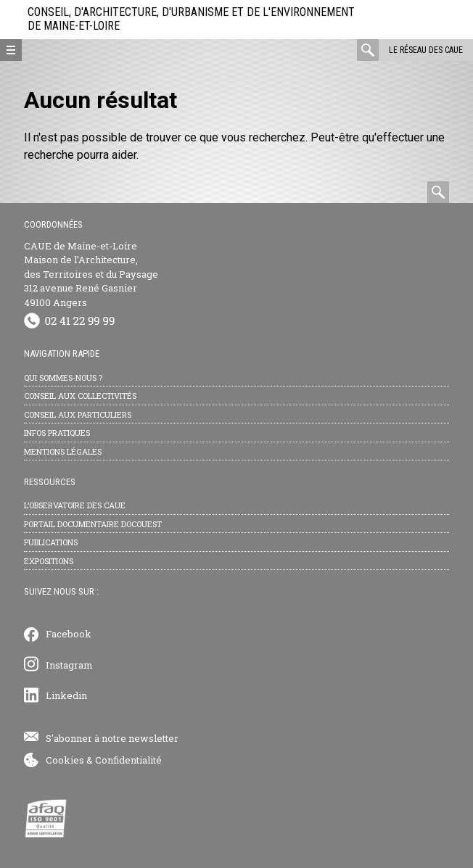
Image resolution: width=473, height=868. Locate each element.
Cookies (65, 760)
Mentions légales (63, 451)
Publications (51, 542)
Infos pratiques (57, 433)
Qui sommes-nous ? (63, 377)
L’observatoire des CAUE (75, 505)
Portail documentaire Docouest (93, 524)
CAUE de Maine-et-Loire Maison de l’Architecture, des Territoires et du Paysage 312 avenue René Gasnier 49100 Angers (91, 274)
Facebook (69, 634)
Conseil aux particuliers (78, 414)
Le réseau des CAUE (426, 50)
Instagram (69, 665)
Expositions (49, 561)
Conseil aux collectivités (80, 396)
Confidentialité (128, 760)
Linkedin (66, 695)
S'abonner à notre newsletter (112, 738)
